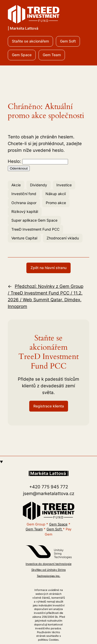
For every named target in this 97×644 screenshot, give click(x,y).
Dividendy (39, 185)
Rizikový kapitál (25, 211)
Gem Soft (68, 41)
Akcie (16, 185)
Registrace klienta (49, 406)
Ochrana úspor (24, 203)
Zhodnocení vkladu (63, 238)
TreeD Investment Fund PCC (35, 229)
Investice (64, 185)
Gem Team (52, 55)
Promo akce (56, 203)
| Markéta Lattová (23, 28)
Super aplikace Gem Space (34, 220)
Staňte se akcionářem (30, 41)
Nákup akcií (56, 194)
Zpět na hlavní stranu (48, 268)
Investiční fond (24, 194)
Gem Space (22, 55)
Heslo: (38, 161)
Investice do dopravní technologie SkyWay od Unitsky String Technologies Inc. (48, 570)
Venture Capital (24, 238)
